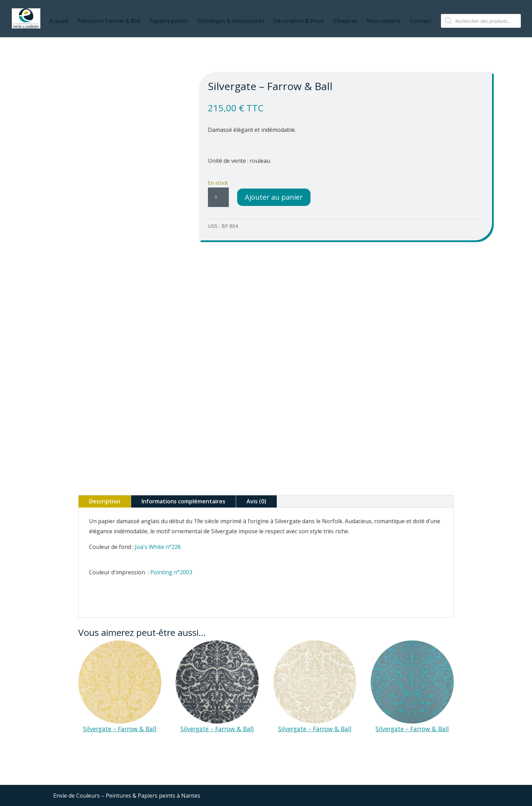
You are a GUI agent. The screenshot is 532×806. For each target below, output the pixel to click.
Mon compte (384, 22)
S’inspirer (345, 22)
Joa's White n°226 (158, 547)
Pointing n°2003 (171, 572)
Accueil (59, 22)
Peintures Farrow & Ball (109, 22)
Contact (421, 22)
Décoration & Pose (299, 22)
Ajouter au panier (274, 197)
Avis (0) (256, 501)
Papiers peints (169, 22)
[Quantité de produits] (218, 197)
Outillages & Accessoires (231, 22)
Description (105, 501)
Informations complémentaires (183, 501)
